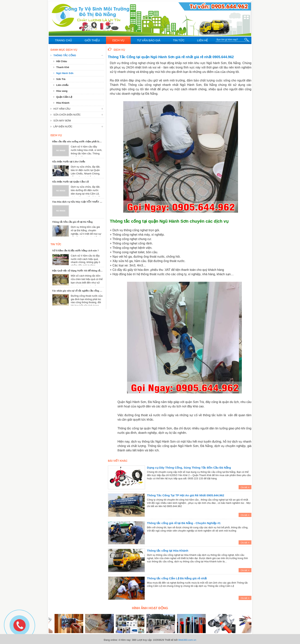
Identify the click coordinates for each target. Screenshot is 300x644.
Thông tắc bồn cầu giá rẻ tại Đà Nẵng (72, 222)
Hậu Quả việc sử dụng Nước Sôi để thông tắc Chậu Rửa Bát (85, 271)
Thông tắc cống (63, 55)
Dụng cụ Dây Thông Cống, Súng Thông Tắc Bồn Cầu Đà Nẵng (189, 468)
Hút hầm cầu (60, 109)
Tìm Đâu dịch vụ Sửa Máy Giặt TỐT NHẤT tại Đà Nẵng (82, 202)
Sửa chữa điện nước (66, 115)
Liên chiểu (61, 85)
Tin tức (56, 244)
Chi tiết (245, 487)
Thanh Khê (61, 67)
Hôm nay (126, 640)
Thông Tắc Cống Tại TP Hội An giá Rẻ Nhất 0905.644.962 (186, 495)
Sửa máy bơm (61, 121)
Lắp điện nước (61, 127)
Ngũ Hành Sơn (63, 73)
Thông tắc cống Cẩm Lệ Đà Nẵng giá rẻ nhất (177, 578)
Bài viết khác (118, 461)
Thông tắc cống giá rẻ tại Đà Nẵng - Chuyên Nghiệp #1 (184, 523)
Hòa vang (60, 91)
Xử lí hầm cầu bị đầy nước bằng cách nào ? (75, 250)
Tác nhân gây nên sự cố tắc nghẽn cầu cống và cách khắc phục (86, 291)
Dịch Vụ (116, 50)
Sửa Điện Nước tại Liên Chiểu (69, 162)
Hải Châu (60, 61)
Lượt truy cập (144, 640)
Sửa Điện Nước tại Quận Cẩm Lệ (70, 182)
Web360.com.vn (187, 640)
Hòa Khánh (61, 103)
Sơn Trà (59, 79)
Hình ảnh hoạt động (150, 608)
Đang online (110, 640)
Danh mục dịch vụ (64, 50)
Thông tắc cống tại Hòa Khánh (168, 551)
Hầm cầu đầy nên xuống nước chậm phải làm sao (79, 141)
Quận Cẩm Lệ (63, 97)
